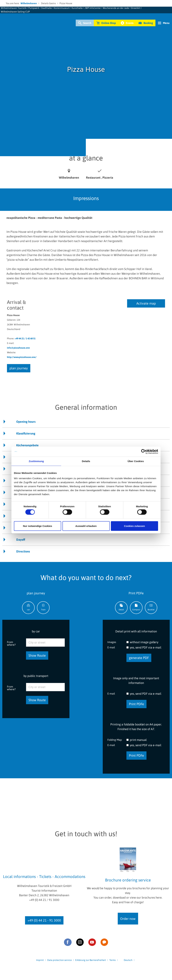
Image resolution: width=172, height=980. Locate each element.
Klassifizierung (26, 433)
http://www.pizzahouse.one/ (22, 357)
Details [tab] (86, 461)
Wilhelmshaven (29, 3)
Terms (113, 960)
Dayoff (21, 540)
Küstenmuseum (62, 8)
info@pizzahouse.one (18, 348)
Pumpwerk (34, 8)
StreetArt (136, 8)
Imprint (40, 960)
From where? (11, 643)
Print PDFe (136, 704)
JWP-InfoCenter (93, 8)
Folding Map (115, 740)
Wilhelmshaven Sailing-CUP (15, 12)
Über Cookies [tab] (136, 461)
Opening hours (26, 422)
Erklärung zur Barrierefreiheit (91, 960)
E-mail (111, 647)
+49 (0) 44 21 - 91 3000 (44, 920)
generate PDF (139, 658)
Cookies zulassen (135, 526)
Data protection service (59, 960)
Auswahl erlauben (86, 526)
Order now (128, 919)
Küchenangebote (27, 445)
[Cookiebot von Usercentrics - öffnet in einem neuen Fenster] (144, 452)
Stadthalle (46, 8)
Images (112, 642)
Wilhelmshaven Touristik (14, 8)
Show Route (37, 655)
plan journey (19, 368)
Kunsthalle (77, 8)
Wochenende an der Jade (116, 8)
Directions (23, 551)
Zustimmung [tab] (36, 461)
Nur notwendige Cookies (38, 526)
